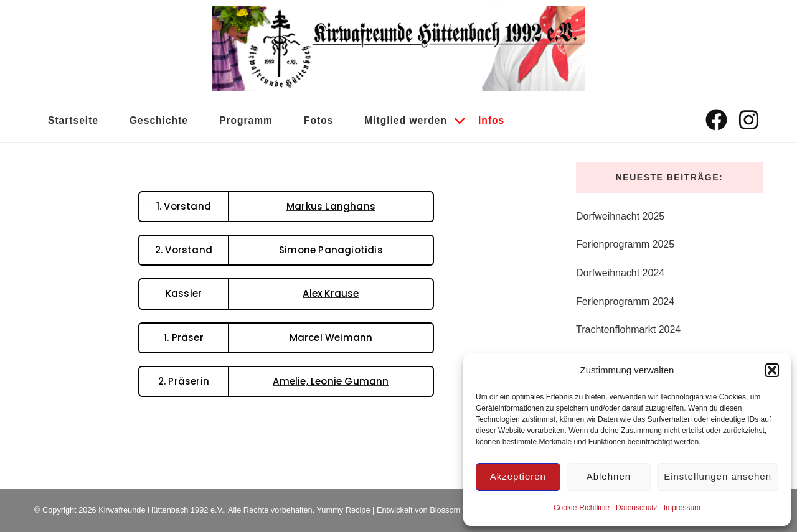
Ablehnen (609, 476)
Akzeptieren (518, 476)
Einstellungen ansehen (718, 476)
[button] (772, 370)
